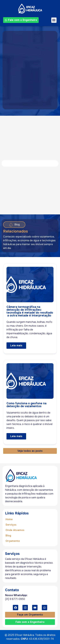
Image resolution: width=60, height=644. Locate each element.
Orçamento (13, 541)
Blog (8, 536)
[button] (54, 20)
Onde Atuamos (15, 530)
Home (9, 519)
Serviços (11, 525)
